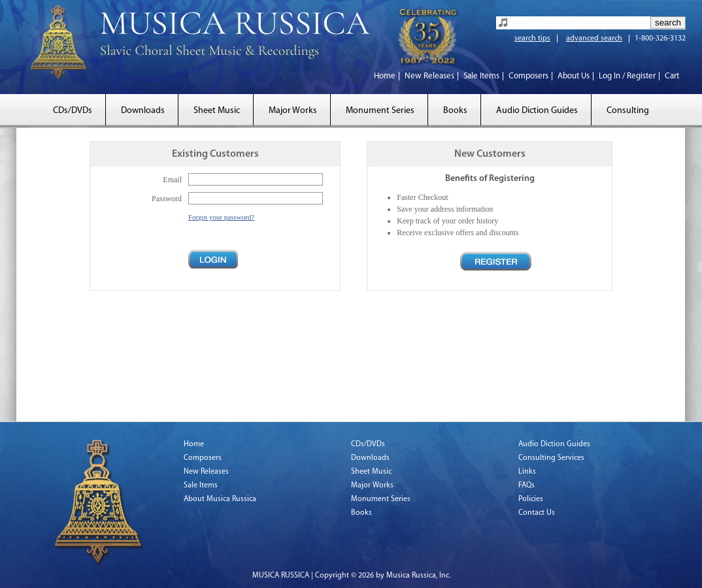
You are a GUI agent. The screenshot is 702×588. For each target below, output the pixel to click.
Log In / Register (627, 76)
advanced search (594, 39)
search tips (532, 39)
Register (496, 261)
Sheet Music (217, 111)
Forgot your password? (221, 217)
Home (385, 76)
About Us (574, 76)
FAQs (526, 485)
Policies (531, 499)
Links (527, 472)
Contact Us (537, 513)
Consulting (628, 111)
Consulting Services (551, 458)
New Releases (429, 76)
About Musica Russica (220, 499)
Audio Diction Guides (537, 111)
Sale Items (481, 76)
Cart (672, 76)
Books (455, 111)
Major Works (293, 111)
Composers (528, 76)
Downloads (143, 111)
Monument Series (380, 111)
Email (172, 180)
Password (167, 199)
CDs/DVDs (73, 111)
